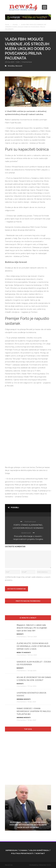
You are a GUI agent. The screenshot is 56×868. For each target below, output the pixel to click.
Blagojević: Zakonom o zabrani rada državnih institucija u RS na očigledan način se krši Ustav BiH (32, 628)
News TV (20, 653)
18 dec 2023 (32, 720)
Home (7, 25)
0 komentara (27, 62)
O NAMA (23, 850)
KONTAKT (40, 853)
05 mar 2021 (10, 62)
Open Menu (44, 7)
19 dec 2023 (32, 702)
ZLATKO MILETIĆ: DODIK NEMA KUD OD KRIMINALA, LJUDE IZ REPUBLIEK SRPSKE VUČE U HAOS (33, 646)
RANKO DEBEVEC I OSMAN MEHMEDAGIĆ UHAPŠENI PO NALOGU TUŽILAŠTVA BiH (34, 711)
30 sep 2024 (32, 671)
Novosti (19, 66)
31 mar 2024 (32, 686)
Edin (18, 62)
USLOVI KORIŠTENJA (39, 850)
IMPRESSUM (11, 850)
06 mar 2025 (32, 637)
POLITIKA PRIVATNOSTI (22, 853)
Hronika (15, 25)
